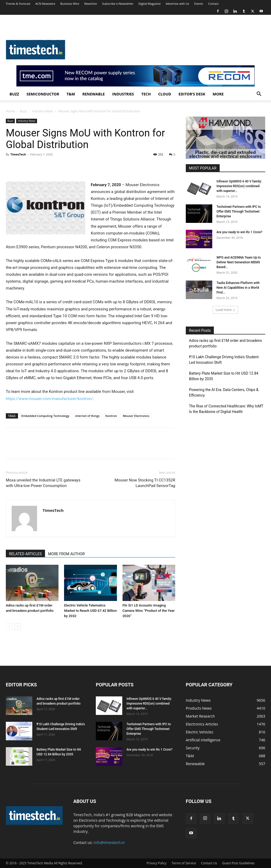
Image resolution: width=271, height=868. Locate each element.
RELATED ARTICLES (25, 554)
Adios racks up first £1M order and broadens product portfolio (225, 343)
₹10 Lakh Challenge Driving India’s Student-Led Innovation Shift (224, 360)
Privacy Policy (157, 863)
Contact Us (209, 863)
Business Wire (70, 4)
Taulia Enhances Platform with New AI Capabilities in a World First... (238, 288)
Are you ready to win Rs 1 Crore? (239, 232)
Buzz (14, 94)
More (218, 94)
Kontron (111, 416)
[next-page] (18, 626)
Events (199, 4)
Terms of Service (184, 863)
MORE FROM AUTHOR (66, 554)
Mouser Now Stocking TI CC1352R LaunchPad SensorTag (145, 483)
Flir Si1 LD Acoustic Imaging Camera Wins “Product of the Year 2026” (149, 611)
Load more (226, 310)
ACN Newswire (45, 4)
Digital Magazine (150, 4)
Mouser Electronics (136, 416)
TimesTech (18, 154)
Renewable (94, 94)
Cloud (165, 94)
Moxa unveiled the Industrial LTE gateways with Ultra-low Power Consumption (43, 483)
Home (10, 111)
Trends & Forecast (18, 4)
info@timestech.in (109, 842)
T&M (71, 94)
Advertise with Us (177, 4)
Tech (146, 94)
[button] (259, 95)
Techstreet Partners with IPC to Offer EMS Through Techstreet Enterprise (239, 212)
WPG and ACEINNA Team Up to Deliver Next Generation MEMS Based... (239, 262)
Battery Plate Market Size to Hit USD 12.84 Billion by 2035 (224, 376)
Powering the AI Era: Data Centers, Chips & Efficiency (224, 392)
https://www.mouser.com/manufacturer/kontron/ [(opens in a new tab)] (49, 399)
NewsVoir (91, 4)
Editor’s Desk (192, 94)
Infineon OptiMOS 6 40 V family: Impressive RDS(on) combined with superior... (239, 186)
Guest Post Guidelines (238, 863)
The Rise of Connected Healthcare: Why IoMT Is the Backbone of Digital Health (226, 409)
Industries (123, 94)
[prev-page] (9, 626)
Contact (213, 4)
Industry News (43, 111)
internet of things (87, 416)
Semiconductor (43, 94)
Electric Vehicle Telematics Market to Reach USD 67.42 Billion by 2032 (90, 611)
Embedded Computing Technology (45, 416)
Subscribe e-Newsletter (118, 4)
